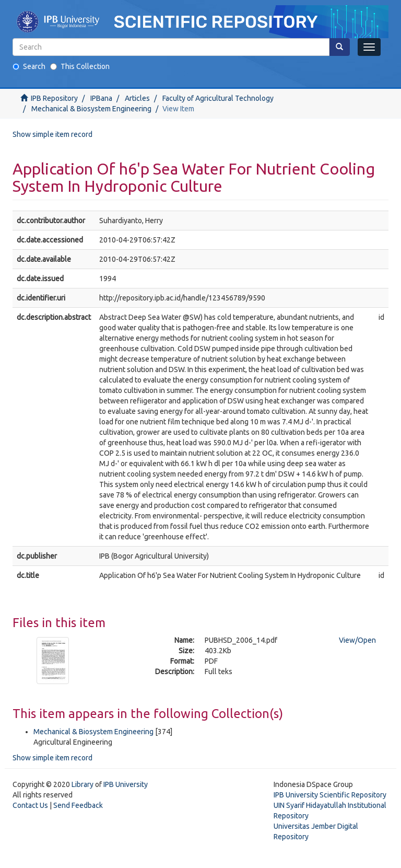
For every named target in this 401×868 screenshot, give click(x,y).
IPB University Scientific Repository (330, 795)
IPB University (126, 784)
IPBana (101, 98)
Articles (137, 98)
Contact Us (30, 805)
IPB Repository (54, 98)
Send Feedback (78, 805)
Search (29, 66)
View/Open (357, 640)
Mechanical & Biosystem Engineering (91, 109)
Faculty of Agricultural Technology (218, 98)
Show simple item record (52, 134)
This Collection (80, 66)
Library (82, 784)
